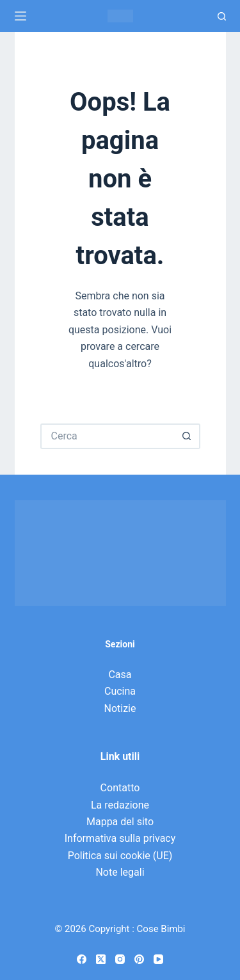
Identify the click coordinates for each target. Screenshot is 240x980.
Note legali (120, 872)
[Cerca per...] (108, 436)
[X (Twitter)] (101, 959)
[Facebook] (82, 959)
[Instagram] (120, 959)
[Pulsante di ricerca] (188, 436)
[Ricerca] (222, 16)
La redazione (120, 805)
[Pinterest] (139, 959)
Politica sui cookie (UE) (120, 856)
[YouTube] (158, 959)
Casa (120, 675)
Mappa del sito (120, 822)
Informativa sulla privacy (120, 838)
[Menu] (20, 16)
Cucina (120, 691)
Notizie (120, 708)
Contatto (120, 788)
